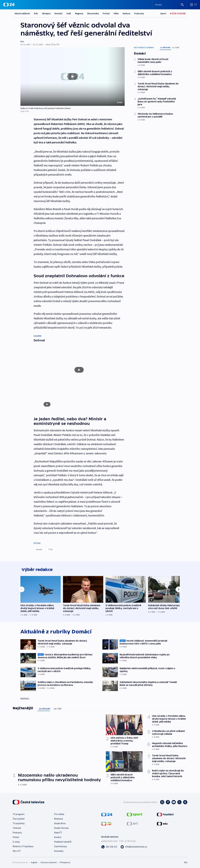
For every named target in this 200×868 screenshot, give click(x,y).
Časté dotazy (60, 846)
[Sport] (163, 13)
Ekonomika (93, 13)
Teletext (17, 827)
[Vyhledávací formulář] (170, 5)
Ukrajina (46, 13)
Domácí (58, 13)
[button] (73, 76)
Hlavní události (22, 13)
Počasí (106, 13)
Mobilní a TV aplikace (23, 846)
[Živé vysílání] (178, 13)
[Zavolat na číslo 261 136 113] (109, 846)
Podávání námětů (63, 841)
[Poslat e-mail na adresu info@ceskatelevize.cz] (134, 846)
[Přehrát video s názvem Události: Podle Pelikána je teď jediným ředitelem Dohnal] (72, 76)
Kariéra (58, 836)
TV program (19, 813)
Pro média (59, 813)
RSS (186, 862)
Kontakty (59, 850)
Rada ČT (58, 832)
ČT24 (51, 547)
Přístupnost (65, 862)
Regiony (79, 13)
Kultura (126, 13)
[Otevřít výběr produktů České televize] (193, 5)
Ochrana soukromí (49, 862)
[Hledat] (182, 5)
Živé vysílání (19, 818)
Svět (69, 13)
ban (22, 41)
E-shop (16, 841)
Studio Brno (60, 823)
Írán (36, 13)
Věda (116, 13)
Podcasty (139, 13)
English (34, 862)
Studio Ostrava (61, 827)
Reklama (58, 818)
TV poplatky (19, 823)
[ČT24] (9, 5)
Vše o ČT (17, 850)
